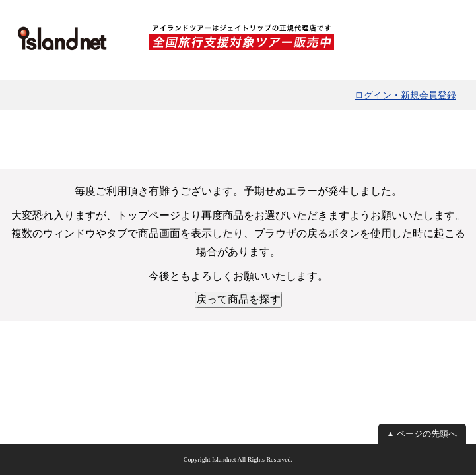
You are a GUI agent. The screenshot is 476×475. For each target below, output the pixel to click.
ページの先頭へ (427, 434)
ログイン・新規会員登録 (405, 95)
